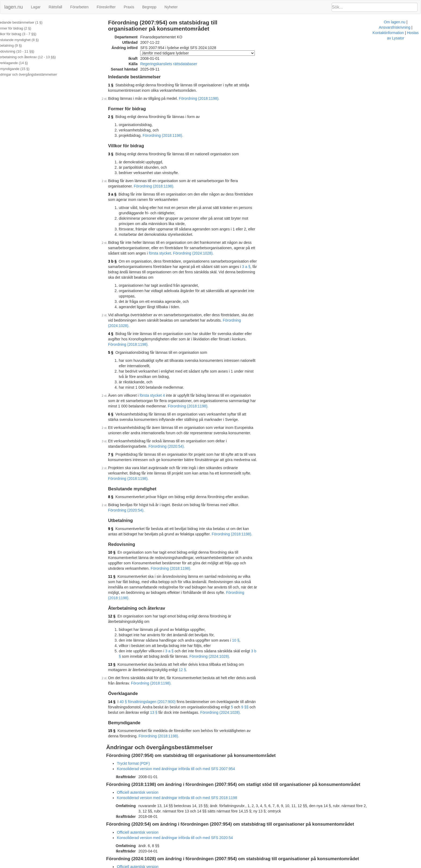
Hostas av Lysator (310, 865)
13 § (119, 616)
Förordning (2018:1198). (206, 98)
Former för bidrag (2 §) (21, 28)
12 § (119, 573)
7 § (118, 433)
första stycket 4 (159, 374)
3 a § (119, 194)
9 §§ (252, 659)
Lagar (36, 7)
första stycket (147, 253)
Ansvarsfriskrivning (242, 865)
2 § (118, 117)
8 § (118, 470)
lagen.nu (14, 7)
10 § (119, 520)
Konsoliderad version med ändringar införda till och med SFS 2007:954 (183, 720)
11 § (119, 539)
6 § (118, 393)
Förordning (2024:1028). (181, 253)
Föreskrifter (106, 7)
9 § (118, 496)
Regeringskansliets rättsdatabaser (176, 64)
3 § (118, 154)
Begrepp (149, 7)
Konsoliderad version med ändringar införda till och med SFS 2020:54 (182, 789)
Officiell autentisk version (145, 744)
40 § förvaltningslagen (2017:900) (155, 653)
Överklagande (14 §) (19, 63)
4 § (118, 318)
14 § (119, 653)
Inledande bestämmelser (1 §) (27, 22)
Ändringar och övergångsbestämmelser (34, 74)
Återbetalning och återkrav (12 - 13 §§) (33, 57)
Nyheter (171, 7)
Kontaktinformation (276, 865)
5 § (118, 331)
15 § (119, 682)
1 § (118, 85)
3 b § (119, 261)
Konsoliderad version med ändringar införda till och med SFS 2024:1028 (184, 824)
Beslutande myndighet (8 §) (25, 40)
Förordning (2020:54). (133, 425)
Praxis (129, 7)
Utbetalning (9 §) (16, 45)
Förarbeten (79, 7)
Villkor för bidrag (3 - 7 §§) (24, 34)
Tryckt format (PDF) (140, 715)
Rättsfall (55, 7)
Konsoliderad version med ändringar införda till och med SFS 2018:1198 (184, 749)
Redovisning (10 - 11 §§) (23, 51)
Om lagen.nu (212, 865)
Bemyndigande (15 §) (20, 69)
